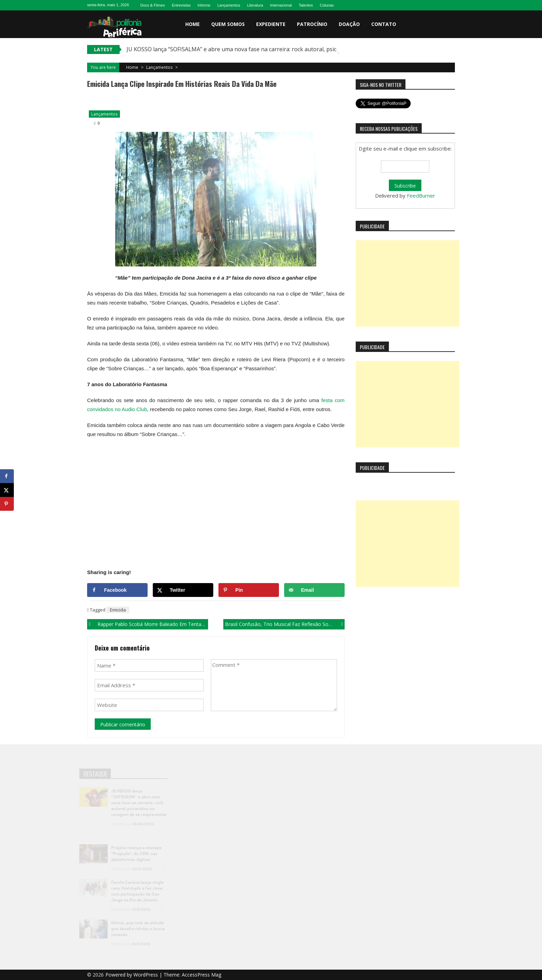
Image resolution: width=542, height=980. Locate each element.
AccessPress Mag (202, 975)
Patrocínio (312, 24)
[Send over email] (314, 590)
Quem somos (228, 24)
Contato (384, 24)
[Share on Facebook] (117, 590)
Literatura (255, 5)
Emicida (118, 610)
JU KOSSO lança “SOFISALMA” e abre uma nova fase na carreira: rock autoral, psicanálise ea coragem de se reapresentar (282, 49)
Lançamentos (229, 5)
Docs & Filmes (153, 5)
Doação (349, 24)
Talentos (306, 5)
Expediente (271, 24)
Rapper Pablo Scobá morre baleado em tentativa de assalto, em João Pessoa (153, 624)
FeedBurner (421, 196)
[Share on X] (183, 590)
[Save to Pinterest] (249, 590)
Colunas (327, 5)
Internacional (281, 5)
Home (193, 24)
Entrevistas (181, 5)
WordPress (146, 975)
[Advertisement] (408, 283)
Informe (204, 5)
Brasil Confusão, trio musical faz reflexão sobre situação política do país (285, 624)
